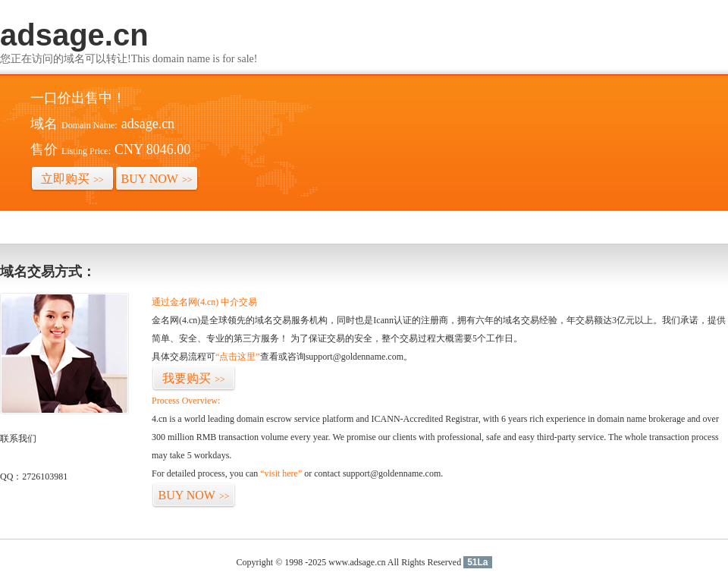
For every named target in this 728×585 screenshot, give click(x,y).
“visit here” (281, 473)
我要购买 (194, 378)
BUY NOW (157, 179)
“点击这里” (238, 357)
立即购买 (72, 179)
